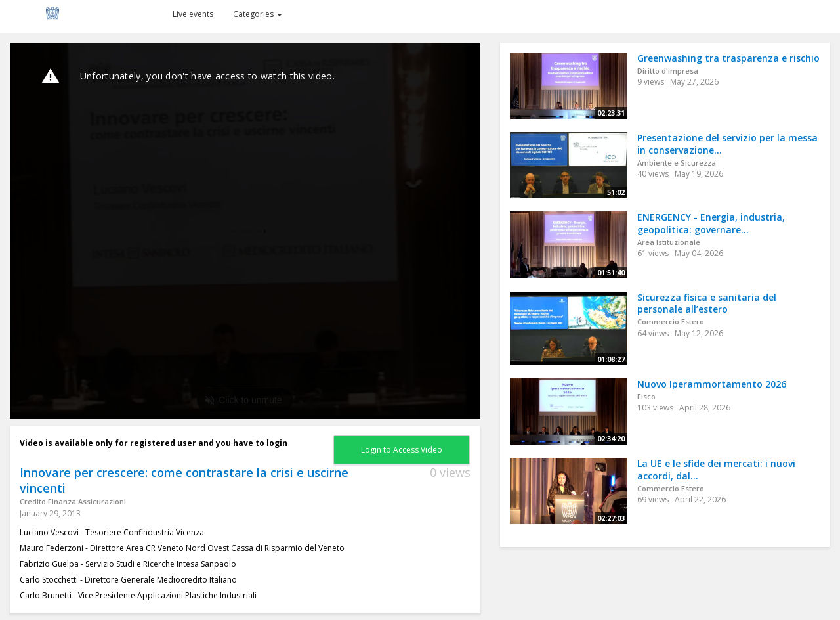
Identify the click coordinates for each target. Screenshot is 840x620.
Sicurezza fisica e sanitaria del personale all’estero (707, 303)
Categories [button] (258, 14)
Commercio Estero (671, 321)
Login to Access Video (402, 450)
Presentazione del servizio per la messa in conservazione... (727, 144)
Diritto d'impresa (668, 71)
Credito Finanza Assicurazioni (73, 501)
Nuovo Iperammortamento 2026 (712, 384)
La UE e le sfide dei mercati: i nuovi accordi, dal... (716, 470)
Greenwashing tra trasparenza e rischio (728, 58)
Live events (193, 14)
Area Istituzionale (669, 242)
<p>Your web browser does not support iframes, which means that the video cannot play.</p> (245, 231)
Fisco (646, 396)
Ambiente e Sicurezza (677, 163)
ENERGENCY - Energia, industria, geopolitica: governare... (711, 223)
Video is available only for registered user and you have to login (154, 443)
